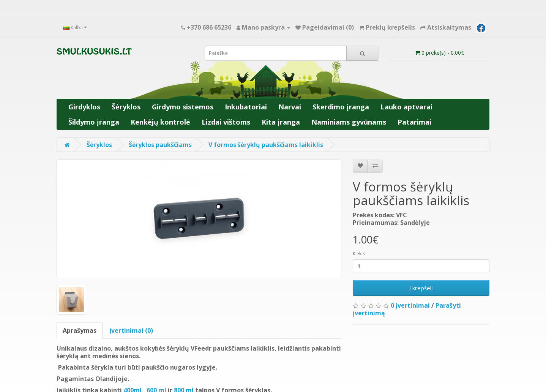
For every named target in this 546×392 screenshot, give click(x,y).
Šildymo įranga (94, 122)
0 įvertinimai (410, 305)
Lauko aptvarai (406, 107)
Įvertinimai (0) (131, 330)
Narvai (290, 107)
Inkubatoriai (246, 107)
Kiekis (359, 254)
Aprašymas (80, 330)
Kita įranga (281, 122)
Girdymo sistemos (183, 107)
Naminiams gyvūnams (349, 122)
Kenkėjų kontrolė (160, 122)
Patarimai (414, 122)
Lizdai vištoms (226, 122)
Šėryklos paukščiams (160, 145)
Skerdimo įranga (341, 107)
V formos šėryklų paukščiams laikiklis (266, 145)
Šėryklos (126, 107)
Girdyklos (84, 107)
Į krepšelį (421, 288)
